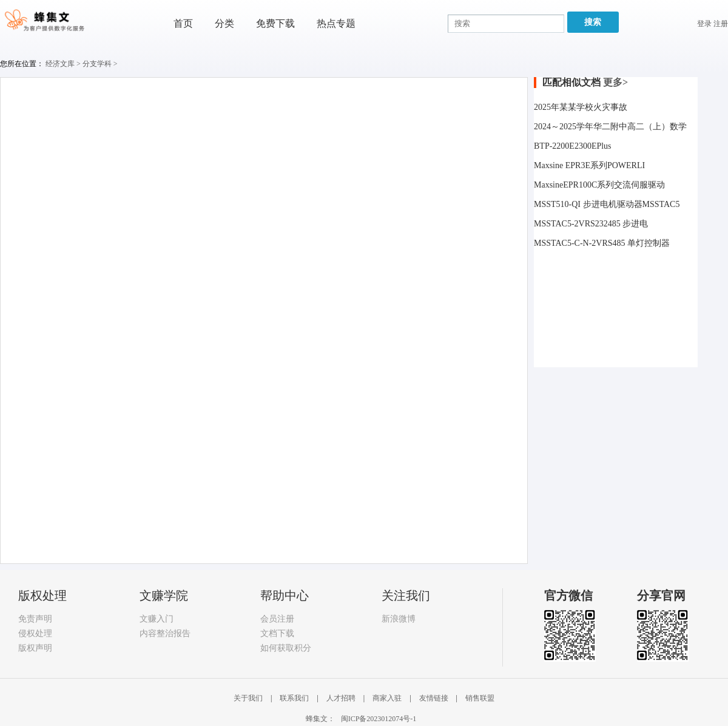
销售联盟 (480, 698)
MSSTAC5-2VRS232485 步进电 (591, 224)
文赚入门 (157, 619)
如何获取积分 (286, 648)
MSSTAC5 (661, 204)
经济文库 (60, 64)
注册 (721, 24)
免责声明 (35, 619)
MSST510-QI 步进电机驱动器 (588, 204)
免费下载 (275, 23)
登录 (704, 24)
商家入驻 (388, 698)
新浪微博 (399, 619)
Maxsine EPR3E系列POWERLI (589, 165)
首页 (183, 23)
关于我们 (249, 698)
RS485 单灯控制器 (636, 243)
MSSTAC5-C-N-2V (568, 243)
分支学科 (97, 64)
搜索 (593, 22)
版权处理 (42, 595)
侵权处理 (35, 633)
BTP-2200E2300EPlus (573, 146)
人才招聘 (342, 698)
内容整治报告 (165, 633)
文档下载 (277, 633)
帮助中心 (285, 595)
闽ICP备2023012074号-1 (379, 719)
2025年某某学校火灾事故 (581, 107)
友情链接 (435, 698)
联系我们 (295, 698)
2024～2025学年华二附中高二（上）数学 (610, 127)
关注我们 (406, 595)
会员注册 (277, 619)
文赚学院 (164, 595)
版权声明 (35, 648)
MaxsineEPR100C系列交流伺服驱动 (599, 185)
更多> (615, 82)
